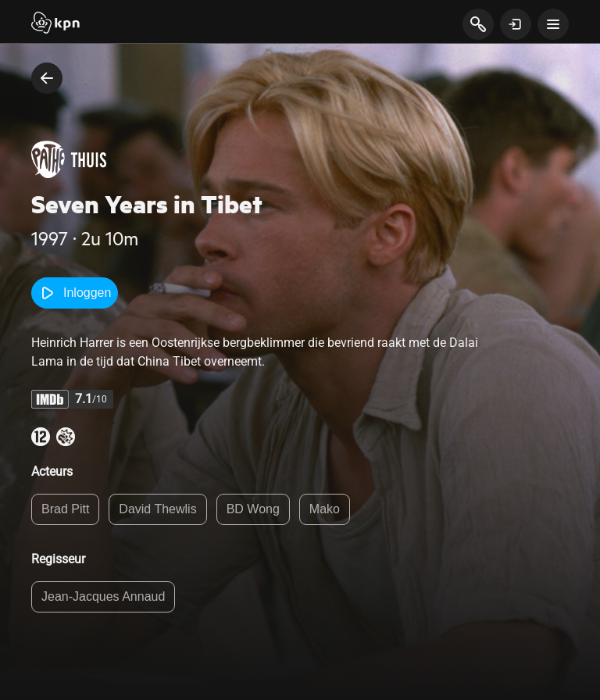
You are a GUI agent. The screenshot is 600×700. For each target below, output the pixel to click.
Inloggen (75, 293)
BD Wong (253, 509)
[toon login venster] (516, 24)
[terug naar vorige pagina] (47, 78)
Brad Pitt (65, 509)
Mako (325, 509)
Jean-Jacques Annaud (103, 596)
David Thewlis (157, 509)
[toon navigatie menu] (553, 24)
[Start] (55, 24)
